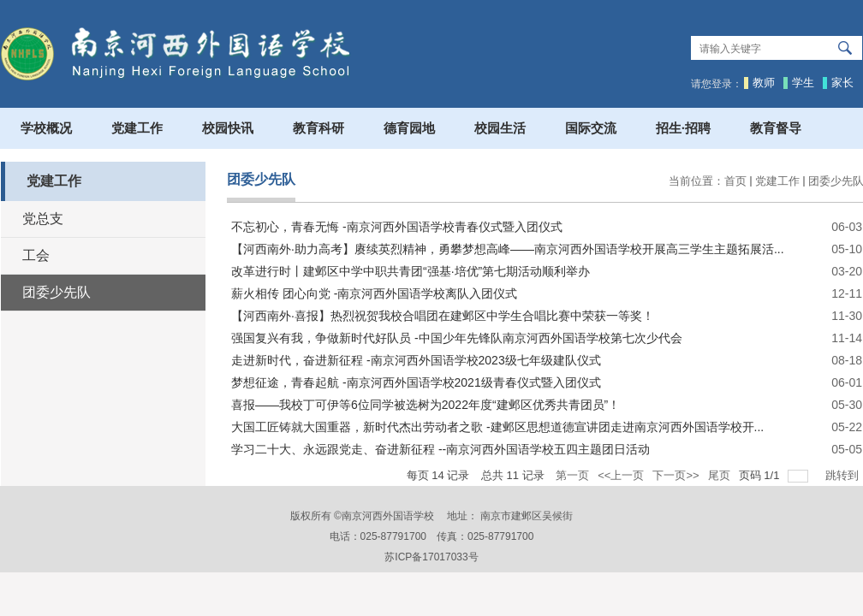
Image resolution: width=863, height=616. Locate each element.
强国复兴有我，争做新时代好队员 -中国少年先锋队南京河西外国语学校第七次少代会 (457, 338)
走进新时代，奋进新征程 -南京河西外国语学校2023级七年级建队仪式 (416, 360)
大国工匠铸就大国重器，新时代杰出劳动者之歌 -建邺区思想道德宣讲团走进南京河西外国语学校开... (497, 427)
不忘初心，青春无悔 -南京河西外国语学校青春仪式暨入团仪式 (397, 227)
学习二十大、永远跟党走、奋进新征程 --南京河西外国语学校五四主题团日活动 (440, 449)
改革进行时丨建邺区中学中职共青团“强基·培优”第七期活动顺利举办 (411, 271)
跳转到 (844, 475)
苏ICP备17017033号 (431, 557)
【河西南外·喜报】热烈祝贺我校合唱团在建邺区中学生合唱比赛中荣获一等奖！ (443, 316)
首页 (735, 181)
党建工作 (777, 181)
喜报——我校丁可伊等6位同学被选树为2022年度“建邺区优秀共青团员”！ (426, 405)
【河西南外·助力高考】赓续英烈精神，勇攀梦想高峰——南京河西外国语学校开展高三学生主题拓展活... (508, 249)
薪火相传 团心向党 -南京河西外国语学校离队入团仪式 (374, 293)
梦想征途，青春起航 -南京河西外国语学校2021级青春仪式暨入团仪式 (416, 382)
